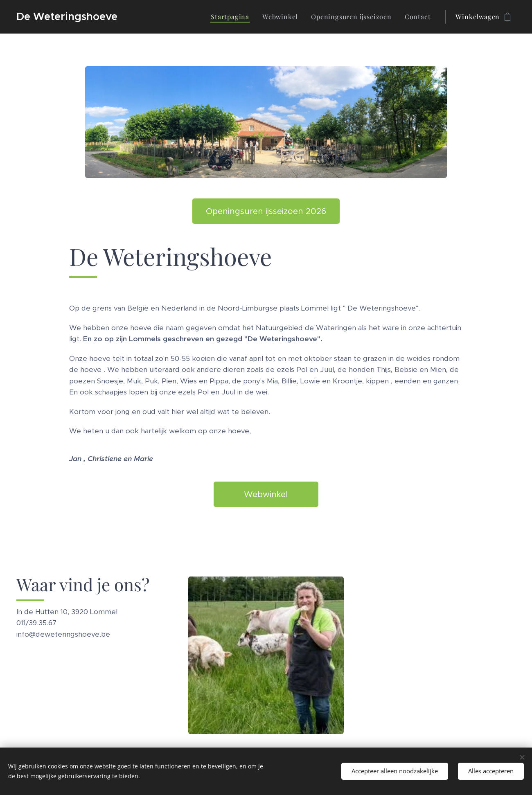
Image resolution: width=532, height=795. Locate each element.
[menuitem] (232, 17)
